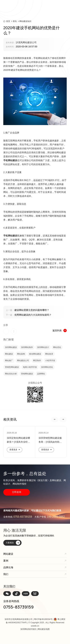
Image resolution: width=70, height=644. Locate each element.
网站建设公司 (23, 361)
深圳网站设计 (43, 347)
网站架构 (21, 354)
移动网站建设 (35, 354)
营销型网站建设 (12, 367)
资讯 (15, 21)
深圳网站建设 (11, 347)
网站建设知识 (25, 21)
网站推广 (9, 361)
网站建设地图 (44, 629)
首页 (8, 21)
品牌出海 (8, 567)
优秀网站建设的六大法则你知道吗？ (29, 315)
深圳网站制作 (27, 347)
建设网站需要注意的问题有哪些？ (27, 310)
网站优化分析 (11, 374)
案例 (6, 561)
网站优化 (57, 347)
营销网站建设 (27, 374)
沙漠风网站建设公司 (26, 42)
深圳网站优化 (47, 367)
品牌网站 (41, 374)
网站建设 (9, 354)
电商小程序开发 (30, 367)
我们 (6, 574)
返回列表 (60, 330)
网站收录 (49, 354)
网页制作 (37, 361)
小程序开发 (50, 361)
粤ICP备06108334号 (43, 619)
